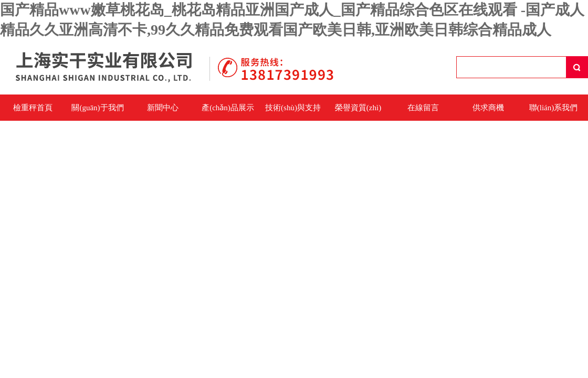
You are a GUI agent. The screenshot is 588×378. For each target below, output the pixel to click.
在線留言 (423, 108)
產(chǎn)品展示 (228, 108)
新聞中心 (163, 108)
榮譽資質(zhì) (358, 108)
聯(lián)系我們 (553, 108)
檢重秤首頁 (33, 108)
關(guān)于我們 (97, 108)
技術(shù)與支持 (293, 108)
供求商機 (488, 108)
